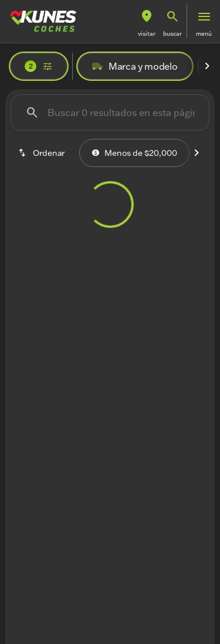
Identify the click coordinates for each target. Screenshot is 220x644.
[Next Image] (207, 66)
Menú (204, 34)
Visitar (147, 34)
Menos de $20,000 (134, 153)
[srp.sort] (43, 153)
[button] (147, 21)
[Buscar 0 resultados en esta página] (110, 113)
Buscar (172, 34)
